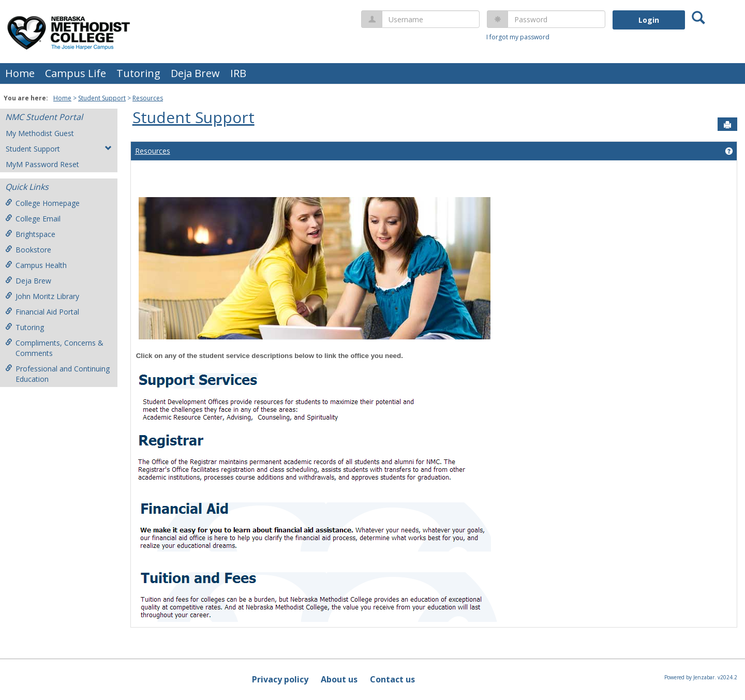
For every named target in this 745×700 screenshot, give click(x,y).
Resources (148, 98)
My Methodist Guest (40, 133)
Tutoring (138, 73)
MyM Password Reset (42, 164)
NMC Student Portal (44, 117)
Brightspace (30, 234)
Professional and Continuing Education (57, 374)
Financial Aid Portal (42, 312)
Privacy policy (280, 679)
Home (20, 73)
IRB (238, 73)
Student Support (102, 98)
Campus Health (36, 265)
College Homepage (42, 203)
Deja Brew (195, 73)
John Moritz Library (42, 296)
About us (339, 679)
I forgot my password (518, 37)
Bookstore (28, 250)
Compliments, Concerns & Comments (54, 348)
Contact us (392, 679)
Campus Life (76, 73)
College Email (33, 219)
